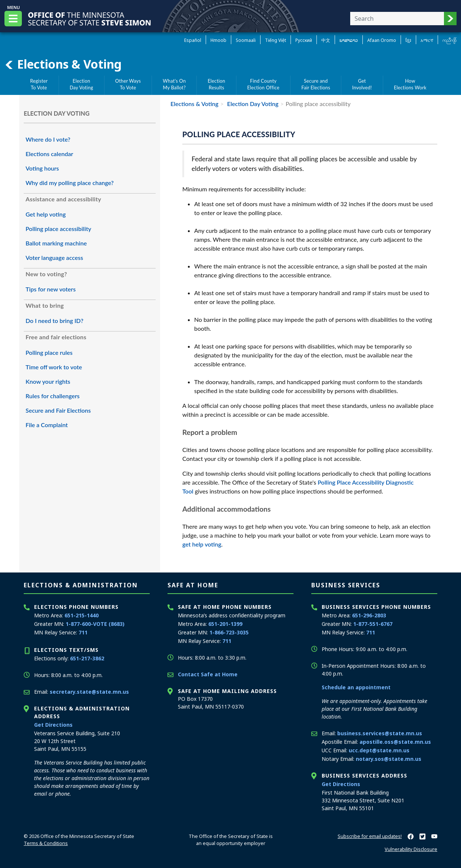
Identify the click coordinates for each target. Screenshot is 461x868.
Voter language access (54, 258)
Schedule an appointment (356, 687)
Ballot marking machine (56, 243)
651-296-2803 (369, 615)
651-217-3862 (87, 658)
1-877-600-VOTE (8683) (95, 624)
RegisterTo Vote (39, 84)
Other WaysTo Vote (128, 84)
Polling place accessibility (58, 229)
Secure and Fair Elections (58, 410)
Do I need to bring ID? (54, 321)
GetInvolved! (362, 84)
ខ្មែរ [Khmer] (408, 40)
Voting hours (42, 168)
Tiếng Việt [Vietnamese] (276, 40)
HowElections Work (410, 84)
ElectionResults (217, 84)
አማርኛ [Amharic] (427, 40)
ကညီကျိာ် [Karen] (450, 40)
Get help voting (46, 214)
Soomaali (246, 40)
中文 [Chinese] (326, 40)
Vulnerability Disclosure (411, 849)
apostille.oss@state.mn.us (395, 742)
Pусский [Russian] (304, 40)
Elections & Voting (63, 64)
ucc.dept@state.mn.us (379, 750)
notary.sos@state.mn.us (389, 759)
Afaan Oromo (382, 40)
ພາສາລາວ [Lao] (349, 40)
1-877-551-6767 (373, 624)
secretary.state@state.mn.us (89, 692)
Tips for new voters (51, 289)
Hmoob (218, 40)
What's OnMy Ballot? (174, 84)
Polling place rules (49, 352)
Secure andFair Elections (316, 84)
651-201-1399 (225, 624)
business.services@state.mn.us (380, 733)
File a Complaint (47, 425)
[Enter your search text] (397, 19)
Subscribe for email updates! (370, 836)
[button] (450, 19)
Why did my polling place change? (70, 183)
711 (83, 632)
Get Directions (53, 725)
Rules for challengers (53, 396)
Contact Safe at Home (208, 674)
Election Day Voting (252, 104)
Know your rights (48, 381)
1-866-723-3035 (229, 632)
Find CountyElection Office (263, 84)
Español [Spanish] (193, 40)
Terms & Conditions (46, 843)
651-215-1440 (82, 615)
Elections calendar (49, 154)
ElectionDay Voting (82, 84)
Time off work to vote (54, 367)
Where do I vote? (48, 139)
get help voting (202, 544)
